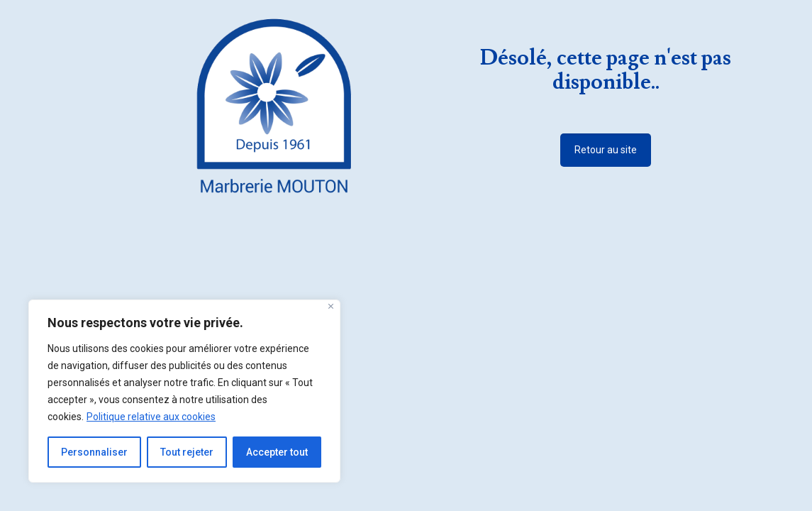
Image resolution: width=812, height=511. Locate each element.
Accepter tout (277, 452)
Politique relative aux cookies (151, 417)
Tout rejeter (187, 452)
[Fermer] (331, 306)
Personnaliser (94, 452)
